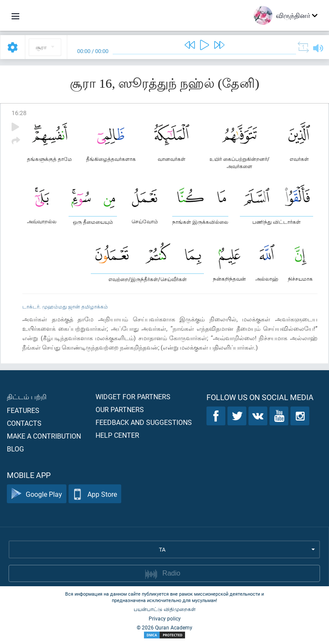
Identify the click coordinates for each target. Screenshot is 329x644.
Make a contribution (44, 436)
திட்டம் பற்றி (27, 396)
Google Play (37, 494)
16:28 (19, 113)
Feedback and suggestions (144, 422)
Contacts (24, 423)
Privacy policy (165, 618)
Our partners (120, 409)
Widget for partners (133, 396)
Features (23, 410)
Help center (117, 435)
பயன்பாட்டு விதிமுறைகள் (165, 609)
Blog (15, 449)
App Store (95, 494)
